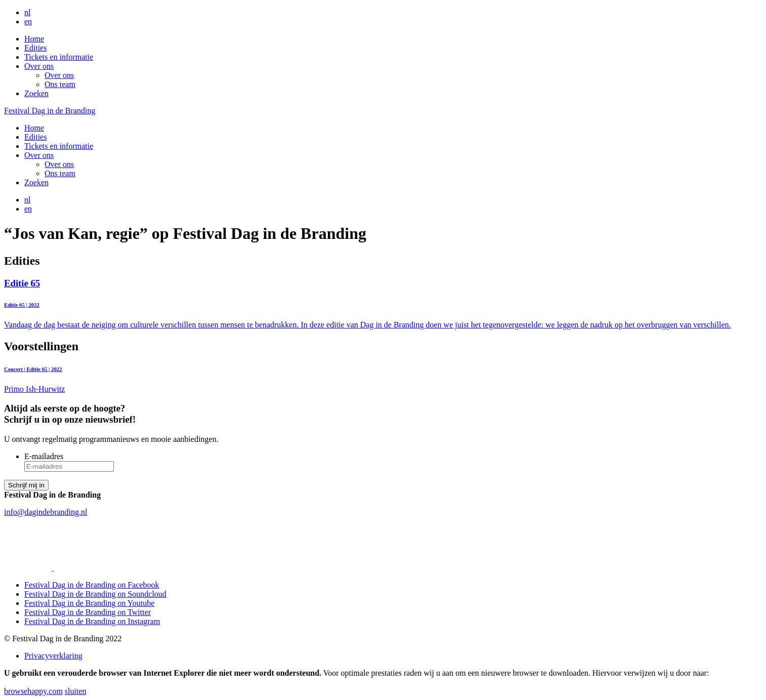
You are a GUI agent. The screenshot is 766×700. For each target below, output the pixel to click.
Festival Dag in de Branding (50, 111)
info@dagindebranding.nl (46, 512)
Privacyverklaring (53, 656)
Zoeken (36, 93)
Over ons (39, 66)
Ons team (60, 84)
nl (27, 12)
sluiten (76, 691)
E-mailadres (44, 456)
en (28, 22)
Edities (35, 48)
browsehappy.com (33, 691)
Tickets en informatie (59, 57)
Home (34, 39)
